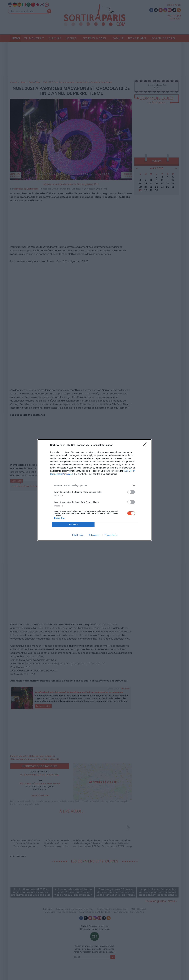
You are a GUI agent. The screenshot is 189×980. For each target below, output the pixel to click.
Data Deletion (78, 535)
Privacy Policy (111, 535)
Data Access (94, 535)
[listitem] (94, 485)
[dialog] (94, 490)
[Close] (146, 445)
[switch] (131, 492)
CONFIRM (73, 524)
